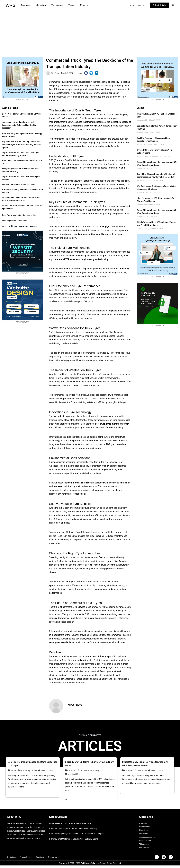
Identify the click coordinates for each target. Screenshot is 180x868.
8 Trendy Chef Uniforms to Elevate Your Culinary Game (75, 839)
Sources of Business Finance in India (19, 185)
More (79, 5)
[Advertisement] (90, 32)
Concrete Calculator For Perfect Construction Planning (75, 829)
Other (14, 770)
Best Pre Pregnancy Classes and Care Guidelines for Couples (78, 834)
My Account (137, 5)
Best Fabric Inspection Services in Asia (19, 215)
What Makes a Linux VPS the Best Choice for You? (73, 824)
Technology (54, 5)
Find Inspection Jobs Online (15, 221)
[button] (159, 5)
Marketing (39, 5)
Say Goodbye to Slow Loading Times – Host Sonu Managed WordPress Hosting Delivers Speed (22, 144)
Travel (67, 5)
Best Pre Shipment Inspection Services (19, 226)
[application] (82, 5)
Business (25, 5)
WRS (11, 5)
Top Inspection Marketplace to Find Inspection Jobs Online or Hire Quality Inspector (19, 125)
